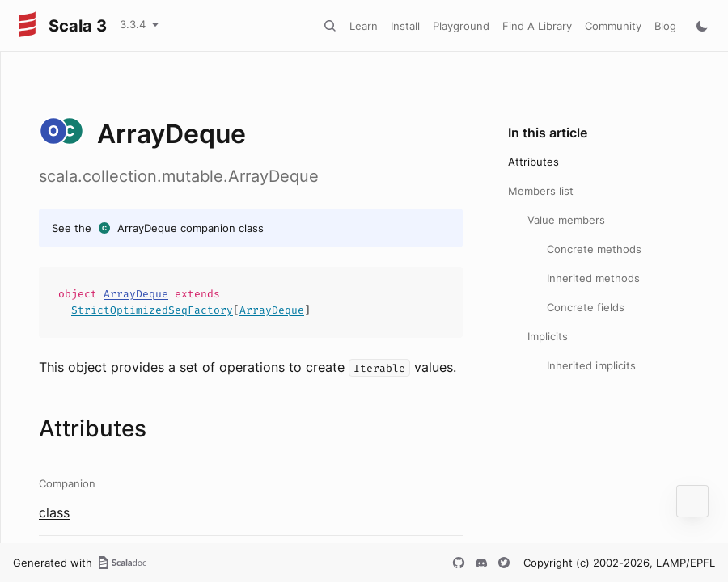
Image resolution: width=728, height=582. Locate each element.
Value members (566, 220)
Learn (364, 26)
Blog (665, 26)
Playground (461, 26)
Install (405, 26)
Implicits (548, 336)
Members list (541, 191)
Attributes (533, 162)
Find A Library (537, 26)
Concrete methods (594, 249)
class (54, 512)
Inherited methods (593, 278)
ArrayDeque (147, 228)
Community (613, 26)
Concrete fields (586, 307)
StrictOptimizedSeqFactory (152, 310)
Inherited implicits (591, 365)
